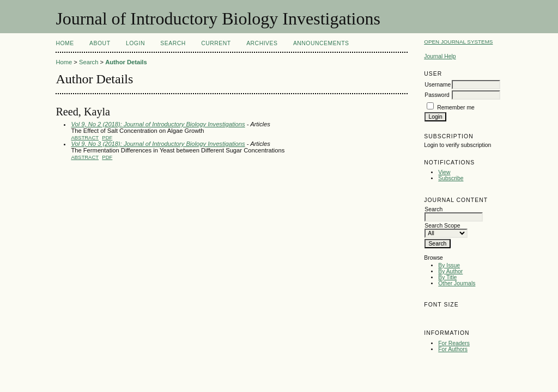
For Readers (454, 343)
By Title (447, 277)
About (100, 43)
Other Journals (457, 283)
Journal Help (440, 56)
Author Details (126, 62)
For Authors (453, 349)
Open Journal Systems (458, 42)
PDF (107, 137)
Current (216, 43)
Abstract (85, 137)
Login (135, 43)
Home (65, 43)
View (444, 172)
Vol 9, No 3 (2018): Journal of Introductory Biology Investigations (158, 144)
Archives (262, 43)
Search (173, 43)
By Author (450, 271)
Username (438, 85)
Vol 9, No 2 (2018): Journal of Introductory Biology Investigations (158, 124)
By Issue (449, 265)
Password (437, 95)
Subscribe (451, 178)
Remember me (456, 108)
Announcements (321, 43)
